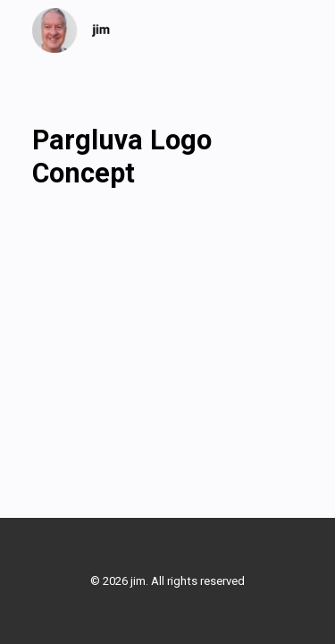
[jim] (71, 30)
